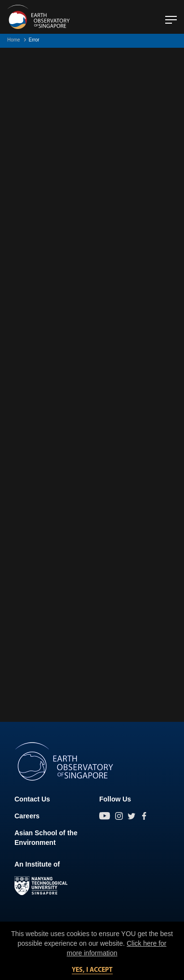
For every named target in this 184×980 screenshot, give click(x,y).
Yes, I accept (92, 970)
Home (14, 40)
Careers (27, 816)
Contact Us (32, 799)
